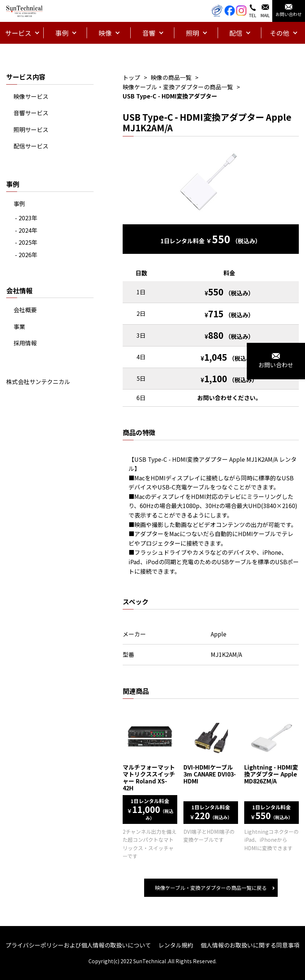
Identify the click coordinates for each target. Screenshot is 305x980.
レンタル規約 (176, 945)
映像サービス (31, 96)
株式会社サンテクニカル (38, 381)
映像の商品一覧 (171, 77)
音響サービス (31, 113)
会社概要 (25, 310)
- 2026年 (26, 255)
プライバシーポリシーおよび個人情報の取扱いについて (78, 945)
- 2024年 (26, 230)
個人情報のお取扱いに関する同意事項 (250, 945)
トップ (131, 77)
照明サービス (31, 129)
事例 (19, 204)
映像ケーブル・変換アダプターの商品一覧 (178, 87)
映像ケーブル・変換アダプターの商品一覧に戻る (211, 888)
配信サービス (31, 146)
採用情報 (25, 343)
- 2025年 (26, 242)
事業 (19, 326)
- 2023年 (26, 218)
